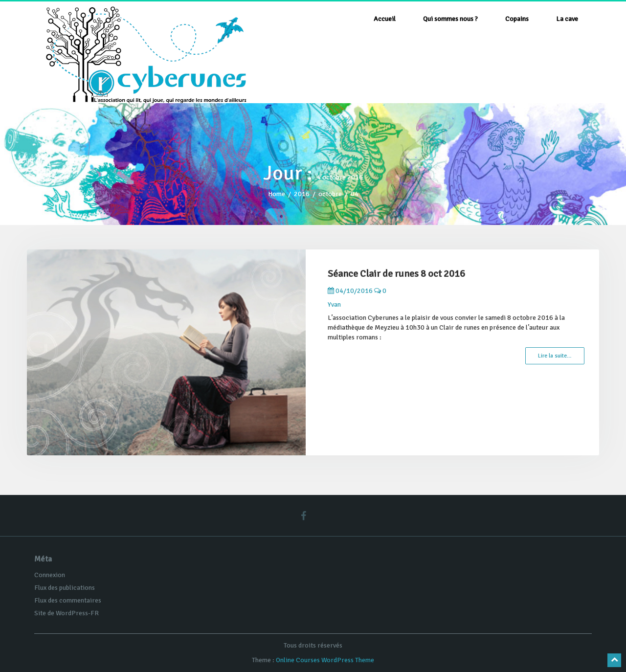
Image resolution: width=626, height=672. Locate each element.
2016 (302, 194)
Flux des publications (65, 588)
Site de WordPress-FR (67, 613)
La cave (567, 19)
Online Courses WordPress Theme (325, 660)
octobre (330, 194)
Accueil (385, 19)
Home (277, 194)
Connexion (50, 575)
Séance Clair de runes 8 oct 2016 (396, 274)
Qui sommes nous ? (450, 19)
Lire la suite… (555, 356)
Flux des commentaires (68, 600)
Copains (517, 19)
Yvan (334, 304)
